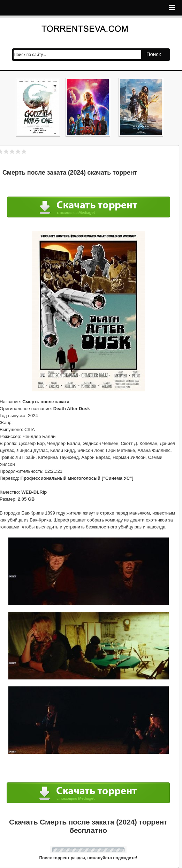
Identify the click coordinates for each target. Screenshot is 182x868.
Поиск (154, 54)
